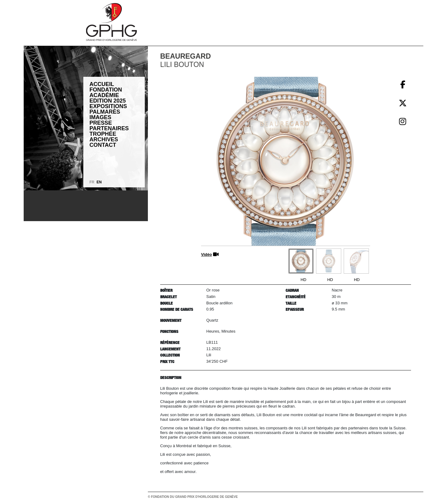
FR (92, 182)
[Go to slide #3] (356, 261)
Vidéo (206, 254)
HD (304, 280)
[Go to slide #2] (329, 261)
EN (99, 182)
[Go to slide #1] (301, 261)
